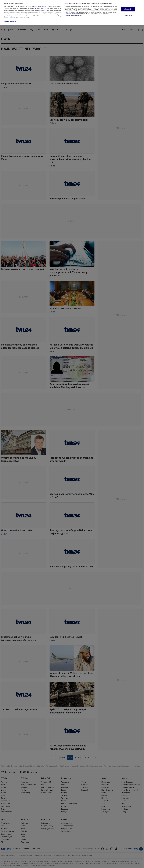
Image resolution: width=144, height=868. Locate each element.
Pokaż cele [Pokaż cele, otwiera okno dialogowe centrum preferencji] (128, 11)
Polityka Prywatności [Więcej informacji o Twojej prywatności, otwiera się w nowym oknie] (10, 17)
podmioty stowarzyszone (39, 1)
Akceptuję (128, 4)
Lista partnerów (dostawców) (73, 11)
